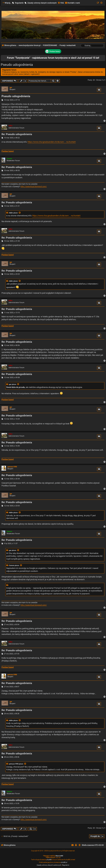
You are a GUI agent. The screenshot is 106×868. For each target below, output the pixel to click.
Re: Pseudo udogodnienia (17, 134)
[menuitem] (61, 3)
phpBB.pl (64, 862)
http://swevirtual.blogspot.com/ (34, 187)
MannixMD (59, 856)
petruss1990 (12, 467)
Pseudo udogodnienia (17, 65)
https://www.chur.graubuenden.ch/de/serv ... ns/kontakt (52, 142)
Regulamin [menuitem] (19, 3)
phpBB (49, 860)
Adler (11, 126)
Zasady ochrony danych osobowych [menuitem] (42, 3)
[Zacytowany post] (20, 213)
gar (11, 88)
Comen (9, 159)
